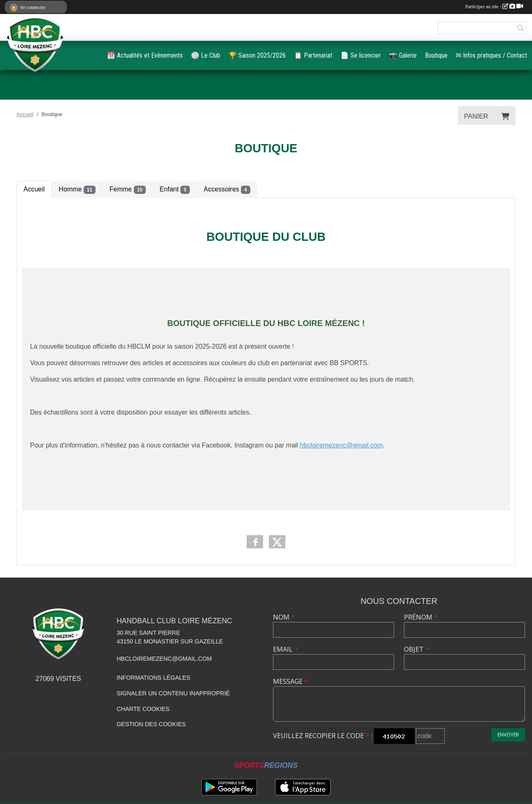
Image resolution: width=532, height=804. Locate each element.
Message (290, 681)
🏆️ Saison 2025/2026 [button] (257, 55)
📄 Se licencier (361, 55)
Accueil (34, 189)
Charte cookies (143, 709)
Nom (284, 617)
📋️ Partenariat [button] (313, 55)
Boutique (436, 55)
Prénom (421, 617)
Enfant (175, 190)
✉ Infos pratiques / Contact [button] (491, 55)
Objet (416, 649)
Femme (128, 190)
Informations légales (153, 678)
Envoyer (508, 735)
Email (286, 649)
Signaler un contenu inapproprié (173, 693)
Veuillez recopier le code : (323, 736)
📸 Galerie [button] (403, 55)
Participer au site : (494, 7)
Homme (77, 190)
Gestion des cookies (151, 724)
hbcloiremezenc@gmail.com (164, 659)
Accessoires (227, 190)
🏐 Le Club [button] (206, 55)
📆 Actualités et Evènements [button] (145, 55)
